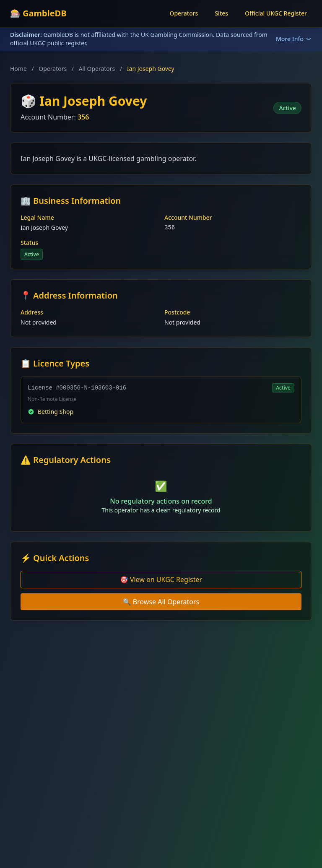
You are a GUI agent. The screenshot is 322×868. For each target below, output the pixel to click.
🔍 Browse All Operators (161, 602)
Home (18, 69)
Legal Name (37, 217)
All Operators (97, 69)
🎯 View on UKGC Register (161, 580)
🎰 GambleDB (38, 13)
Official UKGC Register (276, 13)
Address (32, 312)
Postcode (177, 312)
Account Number (188, 217)
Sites (221, 13)
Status (29, 243)
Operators (184, 13)
